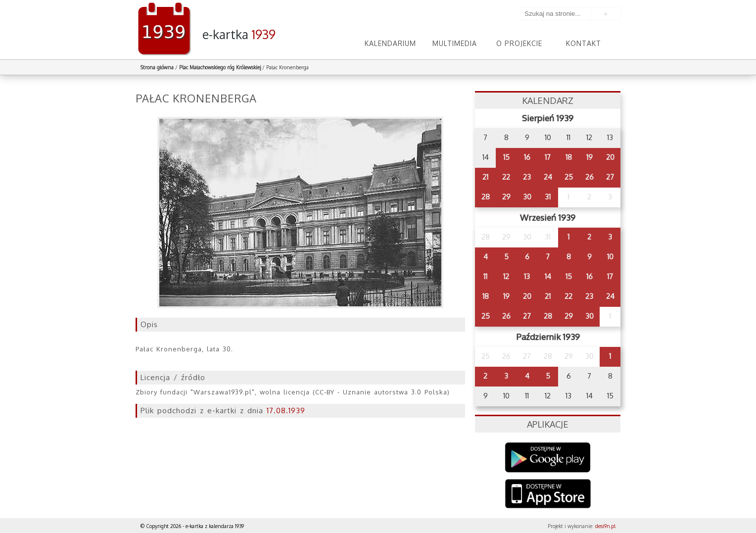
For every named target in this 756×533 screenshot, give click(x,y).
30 (527, 197)
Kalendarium (390, 43)
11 (485, 276)
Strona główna (157, 67)
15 (506, 157)
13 (527, 276)
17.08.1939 (286, 411)
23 (527, 177)
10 (610, 257)
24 (548, 177)
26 (590, 177)
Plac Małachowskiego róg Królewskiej (220, 67)
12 (506, 276)
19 (590, 157)
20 (610, 157)
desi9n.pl (605, 526)
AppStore (548, 495)
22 (506, 177)
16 (527, 157)
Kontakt (584, 43)
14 (548, 276)
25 (569, 177)
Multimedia (455, 43)
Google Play (548, 458)
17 (548, 157)
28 (486, 197)
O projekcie (519, 43)
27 (610, 177)
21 (485, 177)
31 (548, 197)
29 (506, 197)
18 (569, 157)
